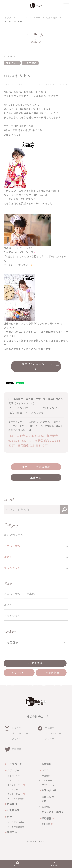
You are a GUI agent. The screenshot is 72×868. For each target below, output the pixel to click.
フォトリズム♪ (15, 794)
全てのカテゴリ (14, 535)
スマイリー (11, 605)
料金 (10, 817)
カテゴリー (13, 770)
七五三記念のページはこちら (36, 366)
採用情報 (46, 818)
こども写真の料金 (16, 827)
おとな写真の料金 (16, 822)
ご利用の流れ (15, 810)
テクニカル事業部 (16, 799)
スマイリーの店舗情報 (36, 467)
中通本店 (50, 728)
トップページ (15, 764)
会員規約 (46, 807)
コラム (45, 770)
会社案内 (46, 824)
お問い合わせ (49, 790)
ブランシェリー (14, 616)
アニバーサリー (15, 776)
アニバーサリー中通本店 (19, 594)
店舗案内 (12, 804)
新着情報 (46, 764)
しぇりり (17, 728)
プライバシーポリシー (54, 812)
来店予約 (36, 477)
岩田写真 (17, 749)
